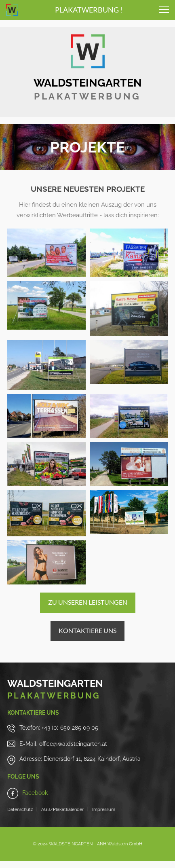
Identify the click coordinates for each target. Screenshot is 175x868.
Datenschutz (20, 810)
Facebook (35, 793)
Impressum (104, 810)
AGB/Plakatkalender (61, 810)
